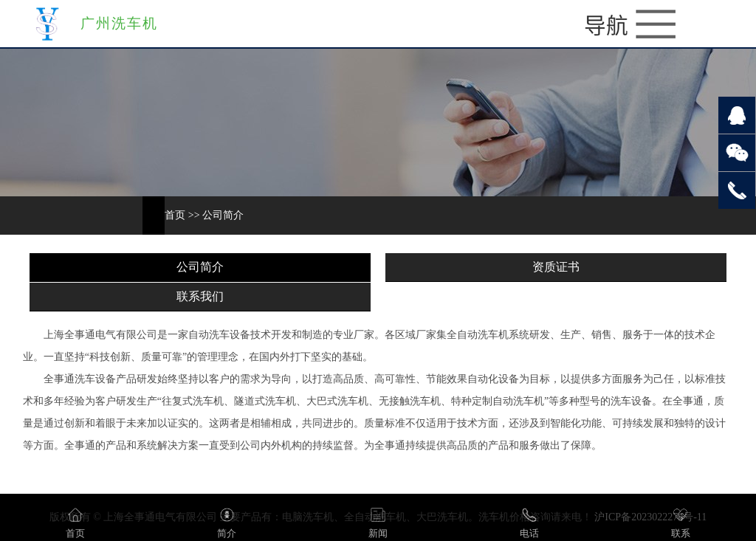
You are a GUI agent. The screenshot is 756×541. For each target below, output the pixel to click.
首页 (175, 215)
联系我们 (200, 296)
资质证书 (556, 267)
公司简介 (223, 215)
